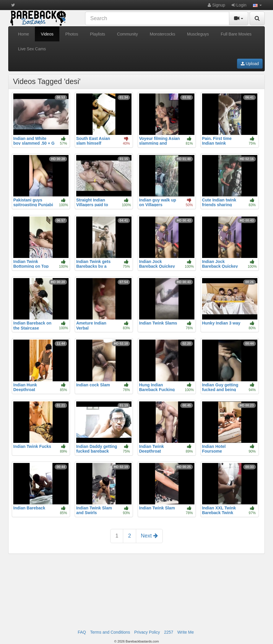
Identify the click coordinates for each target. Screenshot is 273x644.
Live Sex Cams (32, 49)
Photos (72, 34)
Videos (47, 34)
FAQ (82, 632)
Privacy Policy (147, 632)
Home (23, 34)
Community (127, 34)
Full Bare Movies (236, 34)
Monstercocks (162, 34)
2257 (169, 632)
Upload (250, 64)
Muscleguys (198, 34)
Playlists (98, 34)
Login (239, 5)
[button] (257, 5)
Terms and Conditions (110, 632)
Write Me (186, 632)
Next (149, 536)
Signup (216, 5)
